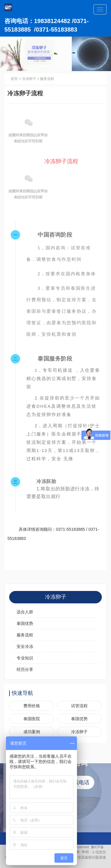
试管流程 (79, 706)
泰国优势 (25, 623)
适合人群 (25, 612)
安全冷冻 (25, 646)
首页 (14, 79)
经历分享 (25, 669)
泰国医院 (32, 719)
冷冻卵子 (29, 79)
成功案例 (32, 732)
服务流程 (47, 79)
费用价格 (32, 706)
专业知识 (25, 658)
